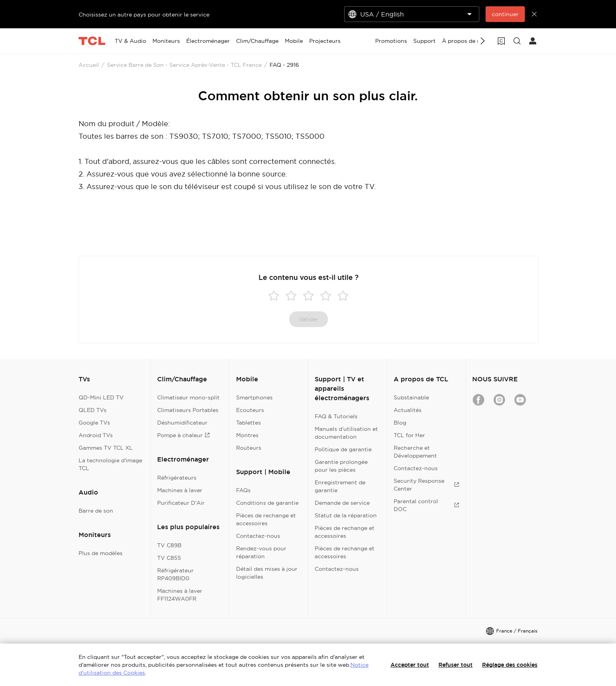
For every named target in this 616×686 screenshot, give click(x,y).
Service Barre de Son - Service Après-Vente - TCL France (184, 65)
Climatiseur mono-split (188, 397)
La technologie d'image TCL (110, 464)
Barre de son (96, 511)
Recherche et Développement (415, 452)
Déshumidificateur (182, 423)
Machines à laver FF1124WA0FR (180, 595)
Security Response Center (426, 485)
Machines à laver (180, 490)
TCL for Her (409, 435)
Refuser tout (456, 665)
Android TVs (96, 435)
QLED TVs (93, 410)
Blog (400, 423)
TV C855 (169, 558)
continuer (505, 14)
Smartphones (254, 397)
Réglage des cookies (510, 665)
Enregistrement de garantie (340, 486)
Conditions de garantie (267, 503)
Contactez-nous (258, 536)
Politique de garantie (343, 449)
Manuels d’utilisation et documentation (346, 433)
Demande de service (342, 503)
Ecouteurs (250, 410)
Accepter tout (410, 665)
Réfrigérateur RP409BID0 (175, 574)
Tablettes (248, 423)
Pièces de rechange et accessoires (266, 519)
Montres (247, 435)
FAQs (243, 490)
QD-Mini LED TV (101, 397)
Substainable (411, 397)
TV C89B (169, 545)
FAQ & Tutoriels (336, 416)
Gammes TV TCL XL (106, 448)
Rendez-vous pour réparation (261, 552)
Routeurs (249, 448)
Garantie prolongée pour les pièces (341, 466)
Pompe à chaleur (183, 435)
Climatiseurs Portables (188, 410)
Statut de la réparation (346, 515)
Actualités (408, 410)
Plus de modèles (101, 553)
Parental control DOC (426, 505)
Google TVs (94, 423)
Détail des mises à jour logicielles (267, 573)
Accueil (89, 65)
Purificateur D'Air (181, 503)
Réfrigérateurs (177, 478)
